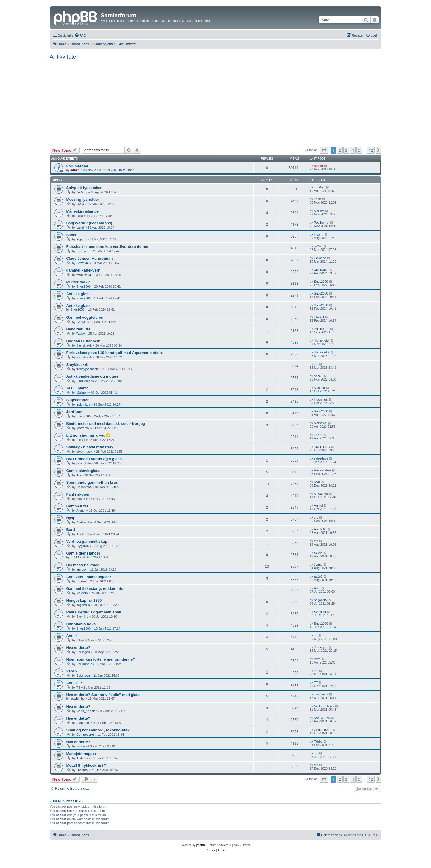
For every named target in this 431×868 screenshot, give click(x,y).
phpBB (201, 845)
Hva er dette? (78, 648)
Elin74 (81, 440)
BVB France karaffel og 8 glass (94, 459)
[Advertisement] (216, 102)
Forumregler (77, 166)
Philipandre (84, 664)
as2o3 (318, 246)
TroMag (82, 192)
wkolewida (84, 275)
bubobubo (321, 494)
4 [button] (353, 150)
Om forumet (125, 170)
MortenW (83, 428)
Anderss (82, 758)
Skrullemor (84, 381)
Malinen (82, 393)
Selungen (83, 652)
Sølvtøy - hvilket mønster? (90, 447)
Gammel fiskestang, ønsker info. (95, 589)
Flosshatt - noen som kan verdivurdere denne (107, 247)
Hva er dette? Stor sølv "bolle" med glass (104, 695)
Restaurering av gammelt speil (94, 612)
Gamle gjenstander (83, 553)
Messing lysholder (83, 199)
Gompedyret (85, 735)
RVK (317, 482)
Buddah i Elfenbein (83, 341)
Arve (317, 588)
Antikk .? (74, 683)
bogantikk (83, 605)
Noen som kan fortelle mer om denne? (101, 659)
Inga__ (81, 239)
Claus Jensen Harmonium (90, 258)
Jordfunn (74, 412)
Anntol (81, 511)
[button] (324, 150)
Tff (78, 640)
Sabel (71, 235)
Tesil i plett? (77, 388)
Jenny (318, 565)
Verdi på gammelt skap (87, 541)
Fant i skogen (78, 494)
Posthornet (321, 223)
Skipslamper (77, 400)
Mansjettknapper (81, 754)
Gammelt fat (77, 506)
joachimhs (77, 699)
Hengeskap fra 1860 (84, 600)
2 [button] (340, 150)
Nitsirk (81, 499)
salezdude (83, 463)
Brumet (81, 581)
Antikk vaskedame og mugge (92, 376)
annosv (81, 569)
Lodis (80, 204)
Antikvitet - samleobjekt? (89, 577)
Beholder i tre (78, 329)
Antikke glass (78, 294)
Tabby (80, 334)
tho (316, 364)
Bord (71, 530)
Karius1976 (84, 723)
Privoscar (83, 251)
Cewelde (82, 263)
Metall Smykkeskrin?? (86, 765)
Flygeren (82, 546)
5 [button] (359, 150)
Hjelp (71, 518)
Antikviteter (64, 57)
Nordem (82, 593)
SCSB (75, 557)
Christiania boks (81, 624)
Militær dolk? (78, 282)
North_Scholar (86, 711)
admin (75, 170)
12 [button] (371, 150)
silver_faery (84, 452)
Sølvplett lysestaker (84, 188)
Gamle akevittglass (83, 471)
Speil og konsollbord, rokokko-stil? (98, 730)
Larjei (80, 227)
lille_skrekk (84, 345)
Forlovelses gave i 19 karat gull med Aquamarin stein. (115, 353)
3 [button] (346, 150)
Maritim (319, 211)
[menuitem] (80, 35)
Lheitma (82, 770)
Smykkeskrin (78, 365)
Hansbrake (84, 487)
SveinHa (82, 617)
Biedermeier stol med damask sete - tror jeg (106, 424)
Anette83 (83, 522)
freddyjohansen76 (89, 369)
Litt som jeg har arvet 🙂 (88, 435)
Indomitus (83, 404)
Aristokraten (322, 470)
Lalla (80, 216)
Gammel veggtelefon (85, 317)
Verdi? (72, 671)
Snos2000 (83, 286)
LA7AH (81, 322)
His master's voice (83, 565)
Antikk (72, 636)
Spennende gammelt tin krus (92, 482)
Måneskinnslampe (83, 211)
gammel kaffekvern (83, 270)
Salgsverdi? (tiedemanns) (89, 223)
